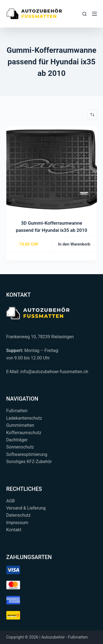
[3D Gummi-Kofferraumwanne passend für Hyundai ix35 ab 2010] (52, 172)
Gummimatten (20, 425)
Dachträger (17, 440)
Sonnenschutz (20, 447)
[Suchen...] (84, 14)
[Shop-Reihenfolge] (92, 115)
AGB (11, 501)
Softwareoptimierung (27, 454)
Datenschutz (19, 515)
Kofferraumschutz (24, 433)
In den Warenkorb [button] (74, 244)
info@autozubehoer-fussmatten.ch (54, 372)
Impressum (17, 523)
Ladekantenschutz (24, 418)
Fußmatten (17, 411)
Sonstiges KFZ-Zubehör (29, 462)
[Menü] (94, 14)
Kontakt (14, 530)
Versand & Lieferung (26, 508)
